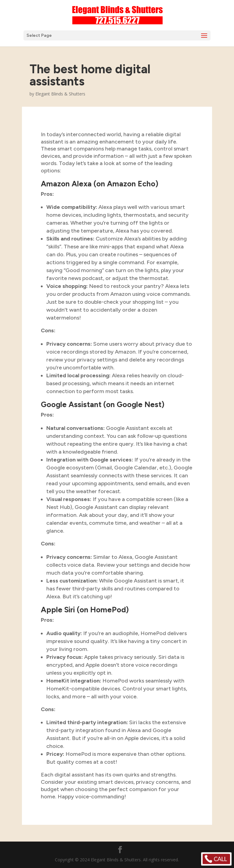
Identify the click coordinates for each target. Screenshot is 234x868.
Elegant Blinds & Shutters (60, 94)
